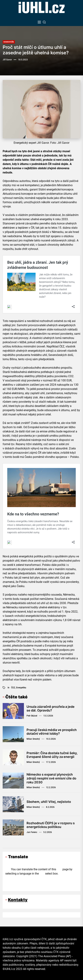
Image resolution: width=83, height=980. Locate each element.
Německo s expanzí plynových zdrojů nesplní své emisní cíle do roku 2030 (51, 778)
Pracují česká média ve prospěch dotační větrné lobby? (52, 732)
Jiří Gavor (7, 60)
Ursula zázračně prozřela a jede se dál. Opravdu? (51, 709)
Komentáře (9, 42)
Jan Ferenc (32, 832)
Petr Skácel (32, 716)
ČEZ (13, 688)
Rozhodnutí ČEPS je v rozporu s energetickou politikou (51, 825)
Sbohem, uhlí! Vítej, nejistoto (49, 802)
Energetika (21, 688)
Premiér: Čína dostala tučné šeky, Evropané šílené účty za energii (52, 755)
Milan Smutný (33, 739)
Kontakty (18, 900)
